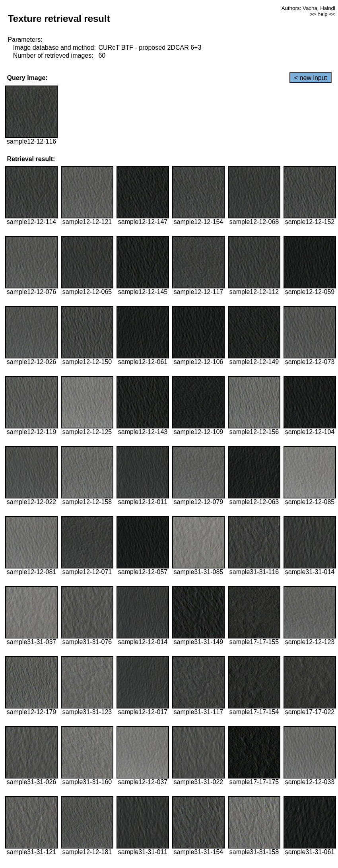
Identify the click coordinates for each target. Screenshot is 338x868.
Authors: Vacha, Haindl (308, 8)
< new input (311, 78)
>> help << (322, 14)
